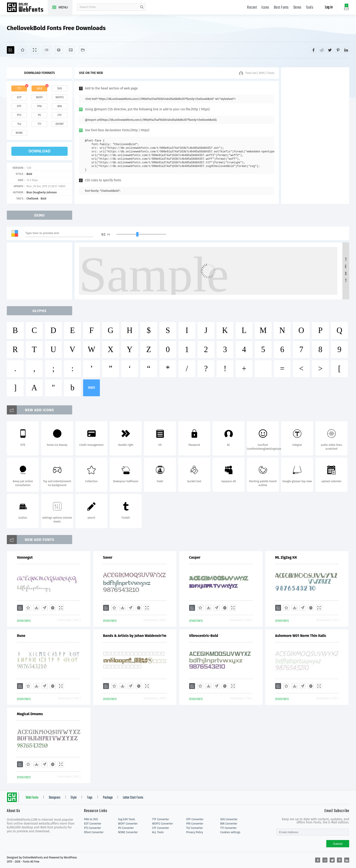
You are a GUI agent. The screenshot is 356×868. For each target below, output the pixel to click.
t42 (19, 124)
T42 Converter (195, 828)
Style (74, 798)
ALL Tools (158, 832)
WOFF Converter (128, 824)
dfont (59, 124)
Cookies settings (230, 832)
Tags (90, 798)
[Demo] (35, 50)
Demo (297, 8)
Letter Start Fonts (133, 798)
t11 (39, 124)
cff (60, 115)
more (91, 388)
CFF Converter (161, 828)
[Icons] (71, 50)
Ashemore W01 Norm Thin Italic (301, 636)
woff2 (60, 97)
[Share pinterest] (338, 50)
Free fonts (27, 8)
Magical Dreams (30, 714)
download (40, 151)
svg (59, 88)
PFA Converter (195, 824)
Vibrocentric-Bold (204, 636)
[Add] (11, 50)
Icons (265, 8)
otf (19, 106)
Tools (310, 8)
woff (39, 97)
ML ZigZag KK (286, 557)
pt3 (19, 115)
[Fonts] (83, 50)
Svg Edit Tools (127, 819)
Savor (108, 557)
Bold (29, 174)
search (142, 7)
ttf (19, 88)
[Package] (59, 50)
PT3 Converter (93, 828)
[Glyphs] (47, 50)
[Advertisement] (315, 136)
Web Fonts (32, 798)
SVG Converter (229, 819)
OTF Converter (195, 819)
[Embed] (53, 608)
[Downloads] (36, 608)
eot (19, 97)
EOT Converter (93, 824)
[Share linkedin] (346, 50)
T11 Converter (228, 828)
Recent (252, 8)
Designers (55, 798)
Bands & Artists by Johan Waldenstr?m (135, 636)
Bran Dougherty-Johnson (42, 192)
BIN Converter (229, 824)
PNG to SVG (91, 819)
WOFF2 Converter (163, 824)
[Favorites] (23, 50)
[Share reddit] (322, 50)
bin (60, 106)
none (19, 133)
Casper (195, 557)
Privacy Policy (195, 832)
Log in (329, 7)
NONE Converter (128, 832)
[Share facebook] (314, 50)
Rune (21, 636)
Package (108, 798)
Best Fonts (281, 8)
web (40, 88)
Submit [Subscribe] (338, 844)
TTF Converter (161, 819)
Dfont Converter (94, 832)
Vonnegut (25, 557)
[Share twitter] (330, 50)
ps (39, 115)
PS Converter (126, 828)
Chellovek (32, 199)
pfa (39, 106)
